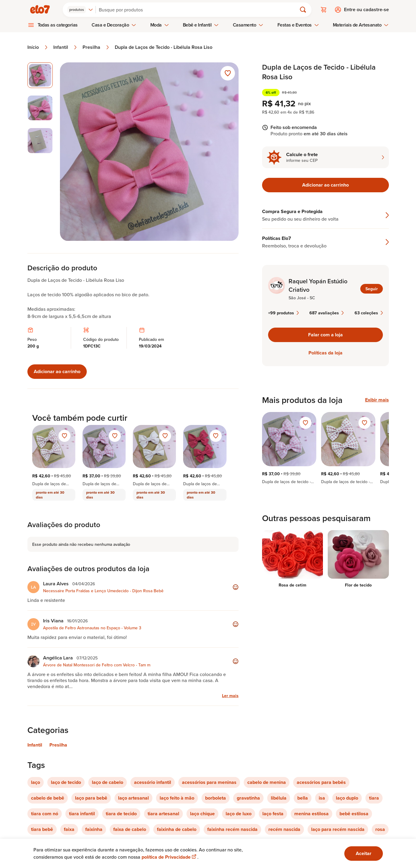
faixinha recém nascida (232, 829)
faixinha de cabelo (177, 829)
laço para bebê (91, 798)
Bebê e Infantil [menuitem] (201, 25)
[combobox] (80, 10)
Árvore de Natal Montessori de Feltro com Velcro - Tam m (97, 665)
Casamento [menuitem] (248, 25)
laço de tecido (66, 782)
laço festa (273, 814)
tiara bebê (42, 829)
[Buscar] (199, 10)
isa (322, 798)
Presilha (96, 47)
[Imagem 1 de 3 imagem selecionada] (40, 75)
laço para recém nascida (338, 829)
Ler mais (230, 696)
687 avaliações (327, 313)
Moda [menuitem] (160, 25)
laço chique (202, 814)
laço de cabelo (108, 782)
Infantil (66, 47)
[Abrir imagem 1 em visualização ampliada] (149, 152)
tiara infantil (82, 814)
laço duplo (347, 798)
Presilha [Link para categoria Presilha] (58, 745)
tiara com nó (45, 814)
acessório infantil (153, 782)
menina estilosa (311, 814)
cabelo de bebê (48, 798)
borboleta (216, 798)
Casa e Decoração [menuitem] (114, 25)
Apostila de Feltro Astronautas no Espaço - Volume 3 (92, 628)
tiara (374, 798)
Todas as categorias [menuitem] (58, 25)
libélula (279, 798)
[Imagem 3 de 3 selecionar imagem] (40, 141)
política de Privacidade (169, 857)
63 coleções (369, 313)
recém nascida (284, 829)
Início (38, 47)
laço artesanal (133, 798)
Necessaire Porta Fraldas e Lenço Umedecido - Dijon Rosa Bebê (103, 591)
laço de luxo (239, 814)
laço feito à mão (177, 798)
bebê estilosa (354, 814)
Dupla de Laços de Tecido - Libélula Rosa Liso (164, 47)
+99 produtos (283, 313)
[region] (325, 448)
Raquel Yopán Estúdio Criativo (318, 285)
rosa (380, 829)
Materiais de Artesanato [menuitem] (361, 25)
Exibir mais (377, 400)
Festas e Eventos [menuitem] (298, 25)
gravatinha (248, 798)
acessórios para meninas (209, 782)
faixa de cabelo (130, 829)
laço (36, 782)
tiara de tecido (121, 814)
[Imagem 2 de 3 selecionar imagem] (40, 108)
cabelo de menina (267, 782)
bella (303, 798)
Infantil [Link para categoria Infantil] (35, 745)
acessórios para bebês (321, 782)
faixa (69, 829)
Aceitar (364, 853)
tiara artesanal (163, 814)
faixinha (94, 829)
